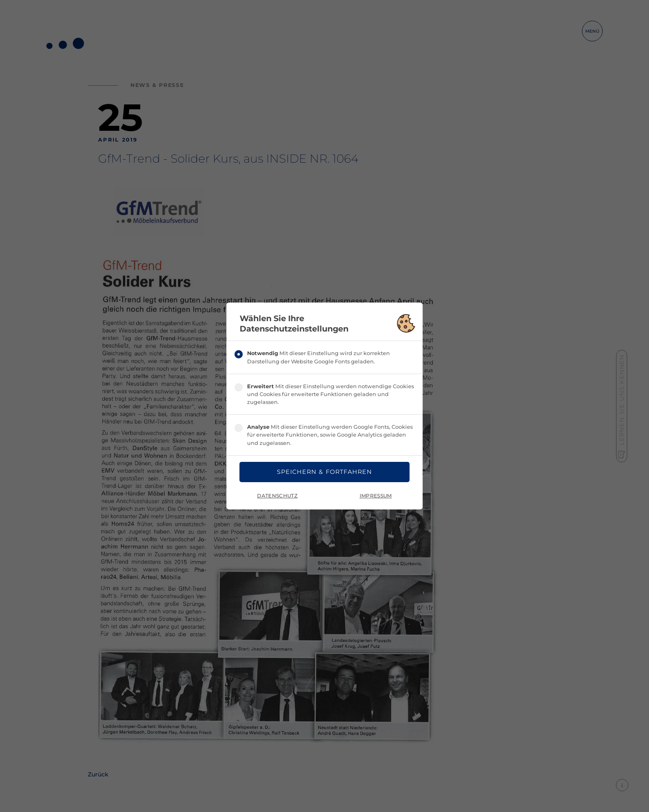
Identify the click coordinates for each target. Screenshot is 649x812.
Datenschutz (277, 496)
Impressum (376, 496)
